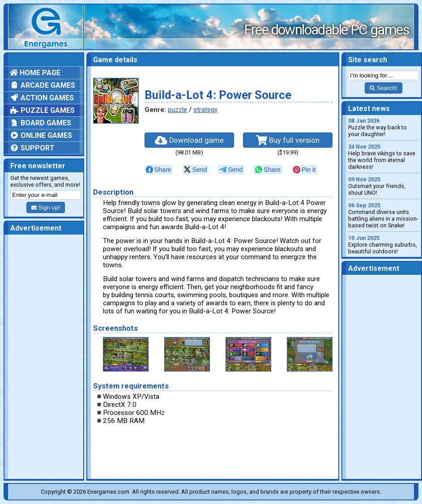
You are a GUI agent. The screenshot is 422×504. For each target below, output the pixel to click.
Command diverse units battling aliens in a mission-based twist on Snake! (384, 215)
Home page (35, 73)
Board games (40, 123)
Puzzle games (42, 110)
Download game (189, 140)
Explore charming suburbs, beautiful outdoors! (384, 245)
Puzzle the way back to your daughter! (384, 127)
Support (32, 148)
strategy (205, 110)
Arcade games (43, 85)
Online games (41, 135)
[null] (159, 170)
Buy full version (288, 140)
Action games (42, 98)
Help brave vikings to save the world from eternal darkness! (384, 157)
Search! (383, 88)
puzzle (177, 110)
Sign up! (46, 207)
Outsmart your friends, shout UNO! (384, 186)
